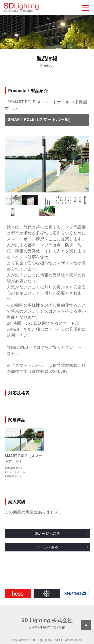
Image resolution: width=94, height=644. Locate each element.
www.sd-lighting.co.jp (47, 627)
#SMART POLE (21, 102)
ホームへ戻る (47, 547)
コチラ (13, 353)
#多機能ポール (14, 476)
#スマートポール (54, 102)
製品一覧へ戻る (47, 534)
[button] (13, 200)
